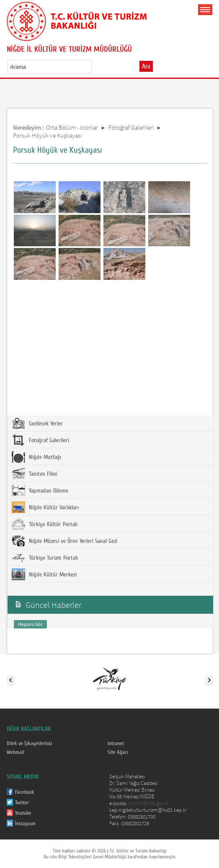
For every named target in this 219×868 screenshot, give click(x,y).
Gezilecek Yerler (37, 423)
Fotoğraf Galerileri (131, 127)
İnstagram (25, 824)
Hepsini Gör (30, 624)
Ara (146, 66)
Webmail (15, 752)
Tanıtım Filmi (35, 474)
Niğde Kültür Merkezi (44, 574)
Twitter (22, 803)
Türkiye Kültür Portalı (45, 524)
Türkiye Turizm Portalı (45, 558)
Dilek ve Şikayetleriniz (30, 743)
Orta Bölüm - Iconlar (72, 127)
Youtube (23, 813)
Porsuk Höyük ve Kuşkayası (47, 135)
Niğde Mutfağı (36, 457)
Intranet (116, 743)
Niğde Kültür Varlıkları (45, 507)
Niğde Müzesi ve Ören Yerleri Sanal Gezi (64, 541)
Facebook (25, 792)
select (94, 67)
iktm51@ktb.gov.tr (148, 803)
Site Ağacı (118, 752)
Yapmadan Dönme (40, 490)
